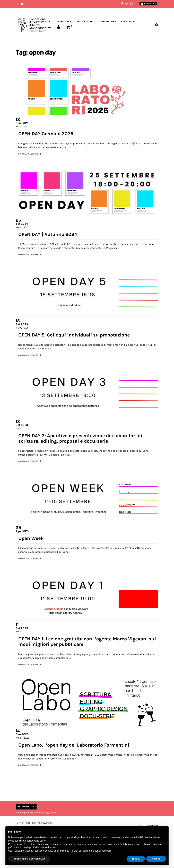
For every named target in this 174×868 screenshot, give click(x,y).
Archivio (127, 22)
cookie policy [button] (39, 841)
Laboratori (62, 22)
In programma (107, 22)
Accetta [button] (156, 859)
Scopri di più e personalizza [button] (29, 859)
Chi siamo (42, 22)
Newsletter (148, 4)
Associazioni (84, 22)
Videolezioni (44, 28)
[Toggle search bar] (157, 25)
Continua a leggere (28, 154)
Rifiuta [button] (136, 859)
